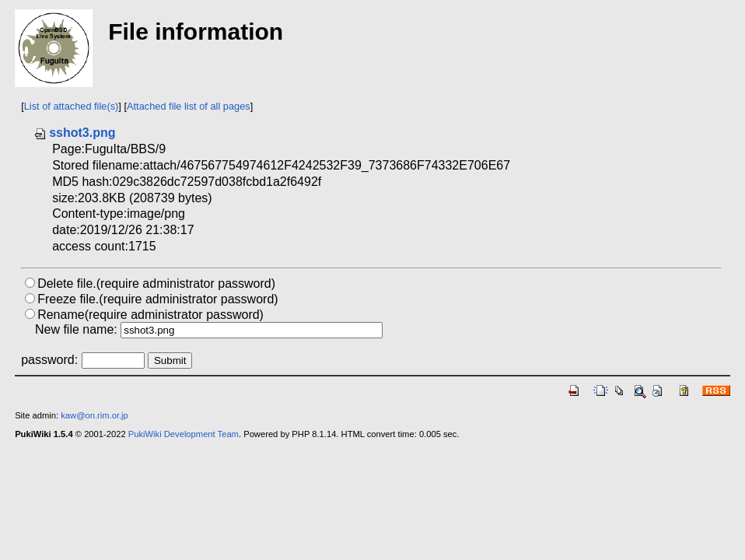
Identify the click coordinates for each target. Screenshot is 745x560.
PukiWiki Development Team (184, 434)
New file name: (76, 329)
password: (49, 360)
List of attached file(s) (72, 106)
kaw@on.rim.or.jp (94, 415)
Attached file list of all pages (189, 106)
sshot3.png (74, 133)
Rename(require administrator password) (150, 315)
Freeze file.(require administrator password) (157, 299)
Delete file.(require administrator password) (156, 283)
